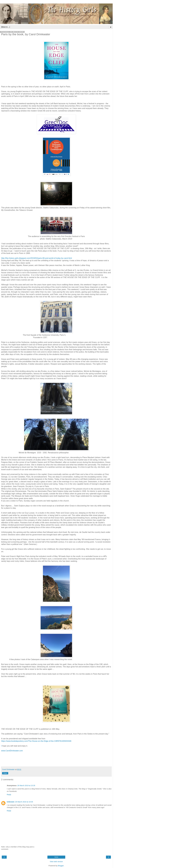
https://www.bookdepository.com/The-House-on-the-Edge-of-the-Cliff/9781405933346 (36, 741)
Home (56, 857)
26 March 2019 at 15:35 (26, 786)
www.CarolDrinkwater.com (12, 751)
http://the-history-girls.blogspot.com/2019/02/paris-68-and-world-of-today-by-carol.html (37, 258)
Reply (9, 795)
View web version (56, 862)
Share (5, 773)
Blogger (61, 866)
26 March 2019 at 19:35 (24, 802)
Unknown (11, 802)
